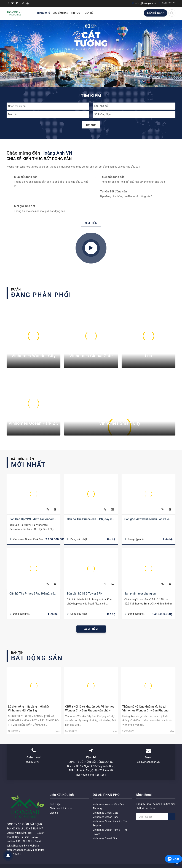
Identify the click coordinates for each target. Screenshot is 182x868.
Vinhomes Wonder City (34, 356)
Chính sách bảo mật (61, 808)
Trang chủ (43, 13)
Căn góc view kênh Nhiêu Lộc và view (149, 519)
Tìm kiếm (91, 125)
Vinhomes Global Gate (91, 356)
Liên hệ (89, 13)
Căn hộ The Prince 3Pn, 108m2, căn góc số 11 (39, 594)
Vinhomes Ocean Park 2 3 (34, 423)
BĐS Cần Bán (60, 13)
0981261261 (169, 3)
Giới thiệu (55, 804)
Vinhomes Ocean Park (105, 817)
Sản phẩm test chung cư (140, 594)
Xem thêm (91, 629)
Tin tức (76, 13)
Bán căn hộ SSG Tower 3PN (85, 594)
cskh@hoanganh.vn (145, 3)
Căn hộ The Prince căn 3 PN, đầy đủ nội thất (95, 519)
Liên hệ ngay (156, 13)
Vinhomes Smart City (120, 423)
